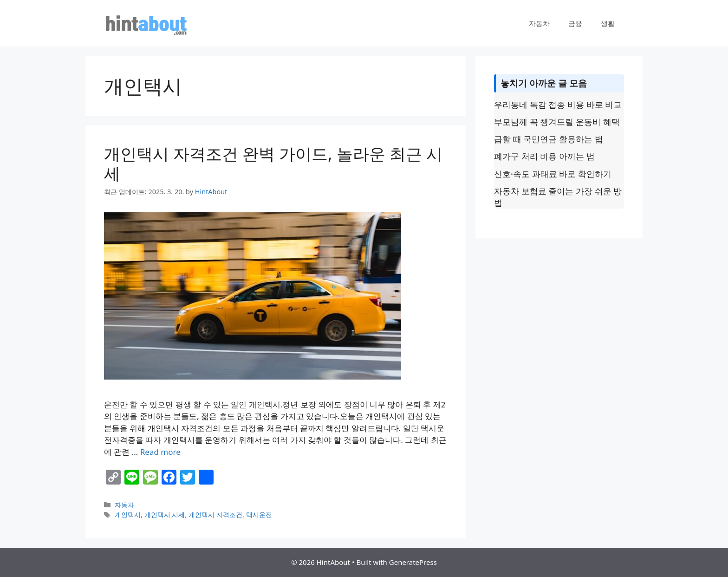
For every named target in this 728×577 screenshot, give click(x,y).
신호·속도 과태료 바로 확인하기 (553, 174)
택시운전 (259, 515)
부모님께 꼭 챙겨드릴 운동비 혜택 (557, 122)
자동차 (539, 23)
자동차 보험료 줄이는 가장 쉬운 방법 (558, 197)
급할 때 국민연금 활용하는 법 (549, 139)
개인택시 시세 (165, 515)
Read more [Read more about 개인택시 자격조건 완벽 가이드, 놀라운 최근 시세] (160, 452)
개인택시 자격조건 (215, 515)
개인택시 (128, 515)
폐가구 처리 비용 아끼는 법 (544, 156)
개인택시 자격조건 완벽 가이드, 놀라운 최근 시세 (273, 163)
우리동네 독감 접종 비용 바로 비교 (558, 105)
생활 (608, 23)
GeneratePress (413, 562)
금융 (575, 23)
